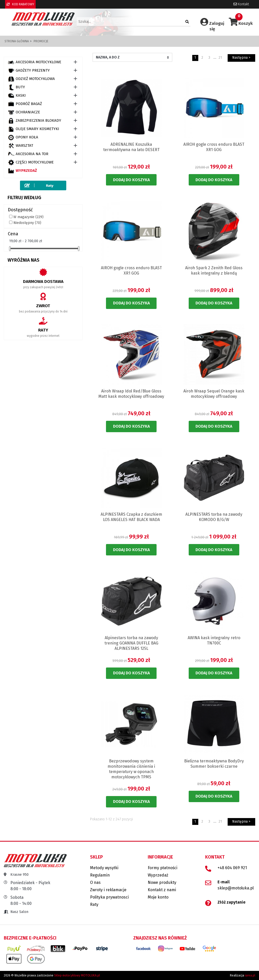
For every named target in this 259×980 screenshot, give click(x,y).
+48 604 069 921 (232, 868)
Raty (94, 904)
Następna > (241, 58)
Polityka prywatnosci (109, 897)
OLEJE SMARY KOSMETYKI (34, 129)
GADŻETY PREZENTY (29, 71)
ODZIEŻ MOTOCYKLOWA (31, 79)
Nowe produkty (162, 882)
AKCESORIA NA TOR (28, 154)
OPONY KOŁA (23, 137)
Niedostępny (27, 223)
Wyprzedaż (22, 171)
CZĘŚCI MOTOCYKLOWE (31, 162)
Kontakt (241, 4)
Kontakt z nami (162, 890)
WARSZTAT (20, 146)
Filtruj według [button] (24, 198)
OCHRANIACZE (24, 112)
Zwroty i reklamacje (108, 890)
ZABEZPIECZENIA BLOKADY (35, 121)
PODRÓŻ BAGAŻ (25, 104)
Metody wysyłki (104, 868)
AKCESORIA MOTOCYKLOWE (35, 62)
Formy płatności (163, 868)
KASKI (17, 96)
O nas (95, 882)
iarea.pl (250, 975)
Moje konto (158, 897)
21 (220, 58)
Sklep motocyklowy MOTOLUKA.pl (77, 975)
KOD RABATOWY (20, 4)
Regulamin (100, 875)
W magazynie (28, 217)
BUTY (16, 87)
